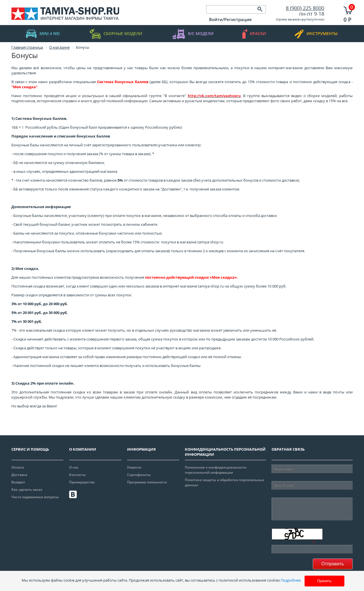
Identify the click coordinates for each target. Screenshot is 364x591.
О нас (74, 467)
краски (254, 34)
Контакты (77, 475)
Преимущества (82, 482)
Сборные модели (116, 34)
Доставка (19, 475)
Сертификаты (139, 475)
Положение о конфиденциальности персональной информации (216, 470)
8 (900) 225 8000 (305, 8)
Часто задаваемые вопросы (35, 497)
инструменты (316, 34)
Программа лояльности (147, 482)
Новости (134, 467)
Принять (324, 581)
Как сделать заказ (27, 490)
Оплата (18, 467)
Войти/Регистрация (230, 19)
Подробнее (291, 580)
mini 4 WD (43, 34)
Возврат (18, 482)
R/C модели (193, 34)
